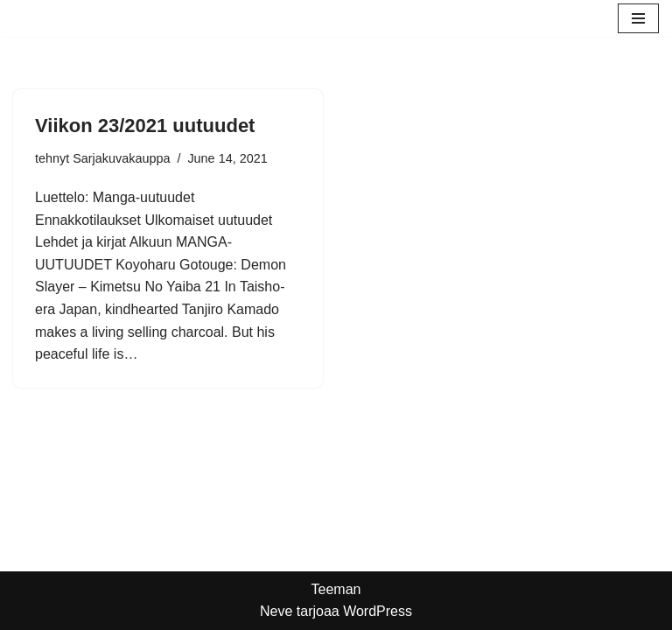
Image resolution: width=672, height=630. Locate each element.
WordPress (378, 611)
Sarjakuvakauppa (121, 158)
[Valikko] (638, 18)
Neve (276, 611)
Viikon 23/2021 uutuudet (145, 126)
